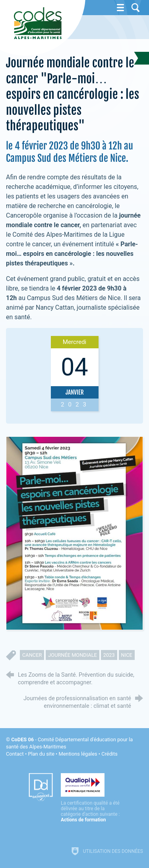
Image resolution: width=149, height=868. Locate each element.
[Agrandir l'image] (74, 533)
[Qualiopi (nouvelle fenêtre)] (91, 798)
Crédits (109, 754)
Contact (15, 754)
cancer (32, 655)
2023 (109, 655)
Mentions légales (78, 754)
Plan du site (41, 754)
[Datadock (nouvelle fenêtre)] (41, 787)
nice (127, 655)
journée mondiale (73, 655)
